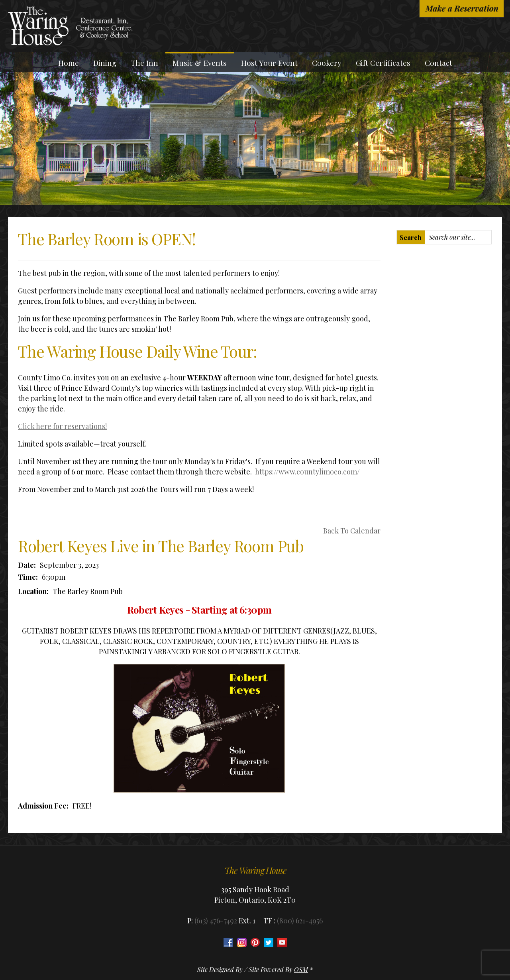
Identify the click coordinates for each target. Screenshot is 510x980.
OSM (301, 969)
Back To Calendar (352, 531)
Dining (105, 63)
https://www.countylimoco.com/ (307, 472)
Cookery (327, 63)
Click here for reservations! (62, 426)
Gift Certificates (383, 63)
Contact (438, 63)
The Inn (144, 63)
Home (69, 63)
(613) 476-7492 (217, 921)
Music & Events (200, 63)
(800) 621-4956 (300, 921)
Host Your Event (269, 63)
